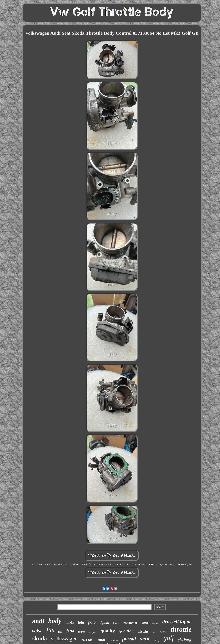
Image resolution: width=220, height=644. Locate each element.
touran (82, 632)
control (115, 640)
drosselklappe (177, 622)
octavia (155, 624)
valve (37, 631)
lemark (102, 640)
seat (145, 638)
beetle (163, 632)
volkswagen (64, 638)
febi (81, 622)
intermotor (130, 623)
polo (92, 622)
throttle (181, 629)
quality (108, 631)
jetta (70, 631)
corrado (87, 640)
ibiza (154, 632)
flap (60, 632)
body (55, 621)
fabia (69, 622)
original (93, 632)
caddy (157, 640)
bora (145, 623)
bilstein (143, 631)
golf (168, 638)
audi (38, 621)
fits (50, 630)
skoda (40, 638)
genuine (126, 631)
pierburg (185, 639)
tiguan (104, 623)
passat (129, 639)
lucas (116, 623)
